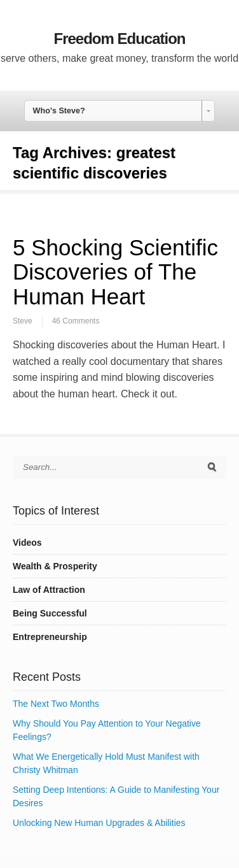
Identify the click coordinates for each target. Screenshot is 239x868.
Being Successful (50, 613)
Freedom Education (119, 39)
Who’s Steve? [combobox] (59, 111)
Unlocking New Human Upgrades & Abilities (99, 823)
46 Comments (76, 321)
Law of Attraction (49, 590)
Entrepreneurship (50, 637)
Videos (27, 543)
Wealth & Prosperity (55, 566)
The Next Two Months (56, 704)
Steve (23, 321)
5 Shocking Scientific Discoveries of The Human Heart (115, 272)
